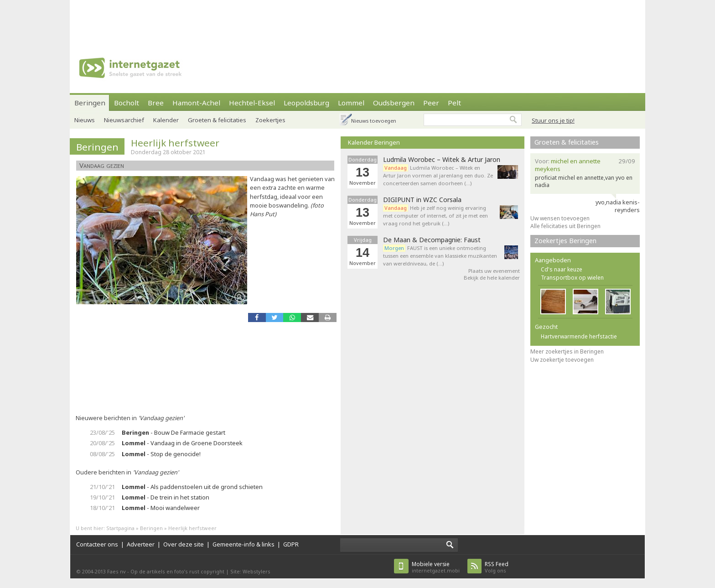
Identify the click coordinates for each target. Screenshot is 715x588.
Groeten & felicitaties (217, 120)
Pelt (454, 103)
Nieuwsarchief (124, 120)
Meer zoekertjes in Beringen (567, 351)
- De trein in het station (166, 497)
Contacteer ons (97, 544)
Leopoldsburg (306, 103)
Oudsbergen (394, 103)
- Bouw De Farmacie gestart (174, 432)
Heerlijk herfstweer (175, 143)
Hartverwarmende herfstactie (579, 336)
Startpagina (120, 528)
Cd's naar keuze (562, 269)
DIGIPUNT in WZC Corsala (422, 200)
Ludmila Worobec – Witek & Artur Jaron (442, 160)
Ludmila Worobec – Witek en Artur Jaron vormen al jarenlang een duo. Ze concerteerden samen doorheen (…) (438, 175)
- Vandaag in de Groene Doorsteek (182, 443)
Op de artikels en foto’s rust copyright (177, 571)
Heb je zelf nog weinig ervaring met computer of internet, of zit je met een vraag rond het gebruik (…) (435, 216)
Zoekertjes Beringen (565, 241)
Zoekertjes (270, 120)
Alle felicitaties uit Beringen (565, 226)
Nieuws (85, 120)
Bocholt (127, 103)
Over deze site (184, 544)
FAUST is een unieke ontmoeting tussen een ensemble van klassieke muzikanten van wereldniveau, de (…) (440, 256)
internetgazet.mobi (436, 567)
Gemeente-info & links (244, 544)
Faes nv (117, 571)
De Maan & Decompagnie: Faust (432, 240)
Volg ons (497, 567)
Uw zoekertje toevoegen (562, 360)
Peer (431, 103)
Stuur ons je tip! (553, 120)
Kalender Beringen (374, 142)
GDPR (291, 544)
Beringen (90, 103)
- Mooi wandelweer (161, 508)
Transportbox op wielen (572, 278)
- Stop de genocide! (161, 454)
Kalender (166, 120)
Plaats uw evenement (494, 271)
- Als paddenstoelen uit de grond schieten (192, 487)
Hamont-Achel (196, 103)
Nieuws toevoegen (374, 121)
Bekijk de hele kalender (492, 278)
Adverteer (141, 544)
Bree (156, 103)
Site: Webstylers (250, 571)
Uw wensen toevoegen (560, 218)
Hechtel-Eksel (252, 103)
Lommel (351, 103)
